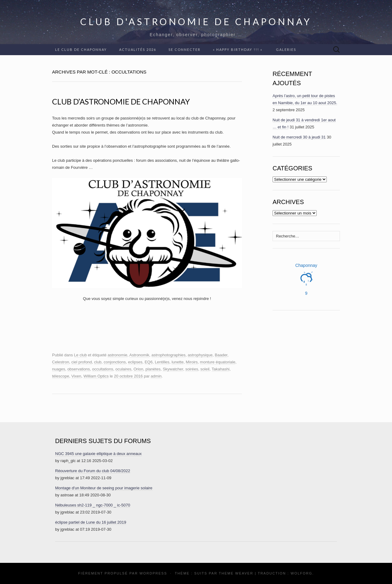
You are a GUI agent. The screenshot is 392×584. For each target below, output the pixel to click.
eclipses (135, 362)
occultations (103, 369)
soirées (192, 369)
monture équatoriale (218, 362)
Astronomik (139, 355)
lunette (177, 362)
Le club (81, 355)
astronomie (117, 355)
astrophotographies (169, 355)
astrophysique (200, 355)
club (98, 362)
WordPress (153, 573)
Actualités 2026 (138, 49)
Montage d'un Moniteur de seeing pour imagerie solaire (104, 488)
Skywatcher (173, 369)
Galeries (286, 49)
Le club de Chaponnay (81, 49)
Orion (138, 369)
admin (156, 376)
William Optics (96, 376)
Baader (221, 355)
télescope (61, 376)
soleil (205, 369)
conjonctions (115, 362)
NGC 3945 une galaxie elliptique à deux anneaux (98, 454)
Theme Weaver (236, 573)
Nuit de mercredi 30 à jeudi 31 (299, 137)
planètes (153, 369)
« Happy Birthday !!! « (238, 49)
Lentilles (162, 362)
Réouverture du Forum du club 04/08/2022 (93, 471)
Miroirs (192, 362)
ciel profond (82, 362)
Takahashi (221, 369)
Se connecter (185, 49)
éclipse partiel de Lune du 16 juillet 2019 (91, 522)
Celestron (61, 362)
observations (79, 369)
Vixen (76, 376)
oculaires (123, 369)
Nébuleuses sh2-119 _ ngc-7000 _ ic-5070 (93, 505)
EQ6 (149, 362)
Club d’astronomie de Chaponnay (121, 101)
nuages (59, 369)
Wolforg (302, 573)
